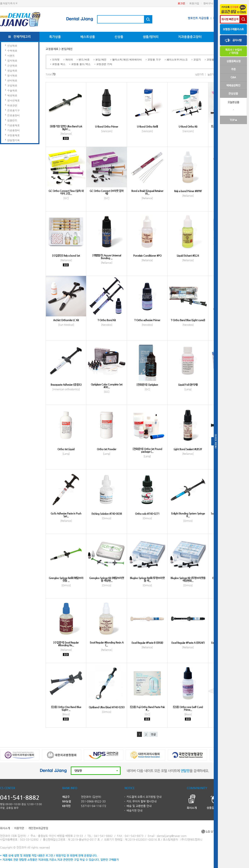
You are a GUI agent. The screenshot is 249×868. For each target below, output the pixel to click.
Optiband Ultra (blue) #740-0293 (107, 707)
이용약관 (19, 828)
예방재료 (12, 95)
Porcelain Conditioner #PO (147, 255)
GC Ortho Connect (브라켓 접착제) (107, 192)
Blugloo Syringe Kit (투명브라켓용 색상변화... (188, 579)
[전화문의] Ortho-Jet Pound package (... (147, 450)
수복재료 (12, 51)
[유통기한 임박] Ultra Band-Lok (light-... (66, 128)
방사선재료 (13, 100)
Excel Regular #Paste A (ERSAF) (188, 643)
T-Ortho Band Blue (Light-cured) (188, 320)
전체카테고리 (22, 37)
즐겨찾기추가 (7, 3)
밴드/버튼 (84, 59)
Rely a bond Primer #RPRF (188, 191)
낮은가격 (199, 74)
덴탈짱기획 (13, 140)
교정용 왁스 (59, 64)
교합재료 (12, 85)
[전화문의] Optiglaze (147, 385)
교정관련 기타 (104, 64)
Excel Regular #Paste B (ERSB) (147, 643)
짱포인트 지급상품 (198, 18)
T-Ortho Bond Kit (107, 320)
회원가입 (194, 3)
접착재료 (12, 60)
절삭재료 (12, 75)
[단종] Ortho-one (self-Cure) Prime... (188, 708)
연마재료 (12, 80)
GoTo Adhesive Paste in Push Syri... (66, 515)
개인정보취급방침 (38, 828)
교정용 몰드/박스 (81, 64)
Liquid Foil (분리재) (188, 385)
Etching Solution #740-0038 (107, 514)
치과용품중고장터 (190, 37)
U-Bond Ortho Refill (147, 126)
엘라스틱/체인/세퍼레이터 (127, 59)
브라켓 (56, 59)
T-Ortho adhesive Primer (147, 320)
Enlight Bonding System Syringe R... (188, 515)
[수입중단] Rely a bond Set (66, 255)
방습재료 (12, 70)
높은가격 (212, 74)
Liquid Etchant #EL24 (188, 255)
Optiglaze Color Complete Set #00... (107, 386)
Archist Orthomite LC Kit (66, 320)
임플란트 (12, 120)
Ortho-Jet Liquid (66, 449)
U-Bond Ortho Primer (107, 126)
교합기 (197, 59)
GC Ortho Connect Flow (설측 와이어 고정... (66, 192)
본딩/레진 (101, 59)
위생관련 (12, 105)
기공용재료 (13, 125)
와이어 (69, 59)
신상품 (119, 37)
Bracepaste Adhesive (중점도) (66, 385)
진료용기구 (13, 110)
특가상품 (55, 37)
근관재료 (12, 65)
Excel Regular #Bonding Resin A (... (107, 644)
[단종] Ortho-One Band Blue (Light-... (66, 708)
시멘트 (11, 55)
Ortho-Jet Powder (107, 449)
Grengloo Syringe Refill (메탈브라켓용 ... (66, 579)
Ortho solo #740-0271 (147, 514)
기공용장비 (13, 130)
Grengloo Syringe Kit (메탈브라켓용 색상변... (107, 579)
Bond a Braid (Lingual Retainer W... (147, 192)
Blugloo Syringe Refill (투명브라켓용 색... (147, 579)
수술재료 (12, 90)
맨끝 (153, 735)
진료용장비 (13, 115)
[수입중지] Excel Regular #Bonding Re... (66, 644)
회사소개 (5, 828)
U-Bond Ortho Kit (188, 126)
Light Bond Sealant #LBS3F (188, 449)
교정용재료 (13, 135)
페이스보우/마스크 (177, 59)
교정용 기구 (154, 59)
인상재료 (12, 46)
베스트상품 (88, 37)
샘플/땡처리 (151, 37)
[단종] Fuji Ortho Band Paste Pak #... (147, 708)
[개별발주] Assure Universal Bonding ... (107, 257)
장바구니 (208, 3)
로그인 (181, 3)
